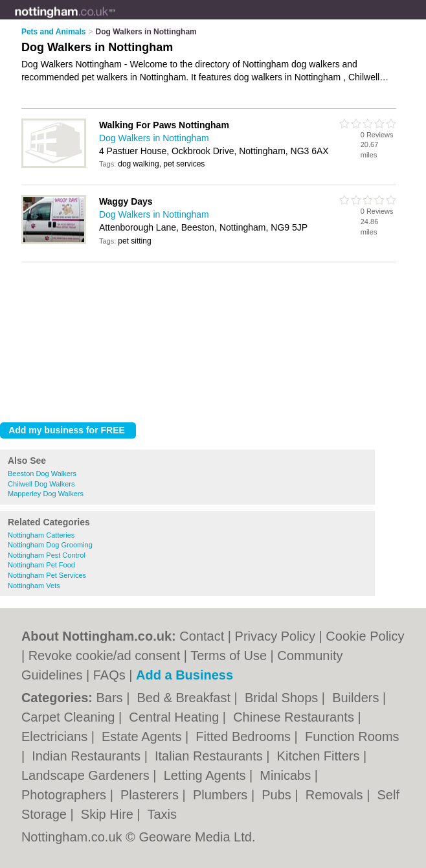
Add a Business (185, 675)
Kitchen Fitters (320, 756)
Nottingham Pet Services (47, 575)
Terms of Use (229, 656)
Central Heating (176, 717)
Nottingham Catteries (41, 535)
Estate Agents (143, 737)
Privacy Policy (275, 636)
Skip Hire (109, 814)
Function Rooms (352, 737)
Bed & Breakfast (185, 698)
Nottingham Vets (34, 586)
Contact (202, 636)
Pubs (278, 795)
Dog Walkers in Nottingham (154, 138)
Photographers (66, 795)
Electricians (56, 737)
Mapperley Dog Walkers (46, 494)
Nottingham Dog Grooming (50, 545)
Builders (357, 698)
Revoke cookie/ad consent (105, 656)
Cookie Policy (365, 636)
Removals (336, 795)
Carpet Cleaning (70, 717)
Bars (111, 698)
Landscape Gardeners (87, 775)
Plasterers (151, 795)
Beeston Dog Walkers (42, 474)
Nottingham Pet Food (41, 565)
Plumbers (222, 795)
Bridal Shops (283, 698)
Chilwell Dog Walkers (41, 484)
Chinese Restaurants (295, 717)
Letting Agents (207, 775)
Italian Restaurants (210, 756)
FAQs (109, 675)
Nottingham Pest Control (47, 555)
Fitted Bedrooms (245, 737)
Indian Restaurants (88, 756)
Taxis (162, 814)
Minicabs (287, 775)
